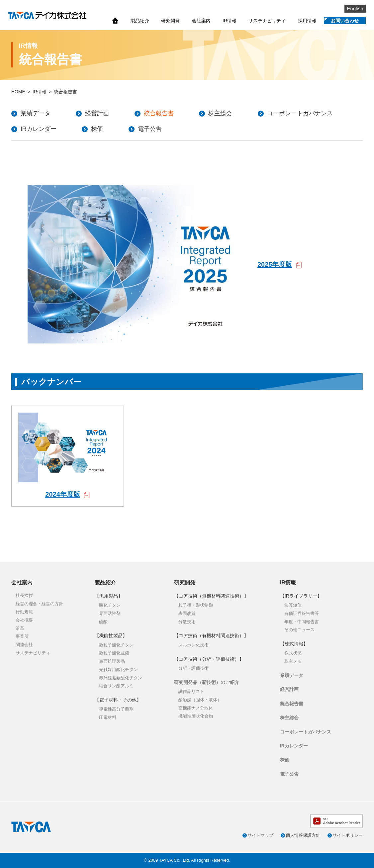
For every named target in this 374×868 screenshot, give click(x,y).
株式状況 (293, 653)
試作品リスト (191, 691)
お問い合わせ (345, 21)
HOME (18, 92)
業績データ (292, 675)
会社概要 (24, 620)
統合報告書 (292, 704)
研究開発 (170, 21)
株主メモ (293, 661)
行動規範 (24, 612)
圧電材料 (108, 717)
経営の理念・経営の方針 (39, 604)
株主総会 (289, 718)
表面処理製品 (112, 661)
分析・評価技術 (193, 668)
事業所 (22, 636)
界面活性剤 (110, 613)
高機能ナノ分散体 (196, 708)
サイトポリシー (348, 835)
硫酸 (103, 622)
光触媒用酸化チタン (118, 670)
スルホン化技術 (193, 645)
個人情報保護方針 (303, 835)
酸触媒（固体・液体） (200, 700)
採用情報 (307, 21)
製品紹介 (140, 21)
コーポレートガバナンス (306, 732)
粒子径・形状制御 (196, 605)
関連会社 (24, 645)
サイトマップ (260, 835)
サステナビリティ (267, 21)
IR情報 (230, 21)
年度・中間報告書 (302, 622)
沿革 (20, 628)
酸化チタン (110, 605)
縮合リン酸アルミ (116, 686)
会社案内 (201, 21)
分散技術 (187, 622)
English (355, 8)
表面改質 (187, 613)
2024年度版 (63, 494)
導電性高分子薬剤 (116, 709)
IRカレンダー (294, 746)
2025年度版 (275, 264)
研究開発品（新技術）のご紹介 (207, 682)
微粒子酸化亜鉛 (114, 653)
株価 (285, 760)
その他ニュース (299, 630)
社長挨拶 (24, 595)
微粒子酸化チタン (116, 645)
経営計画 (289, 689)
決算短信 (293, 605)
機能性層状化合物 (196, 716)
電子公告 (289, 774)
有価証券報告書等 (302, 613)
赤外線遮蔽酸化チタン (121, 678)
